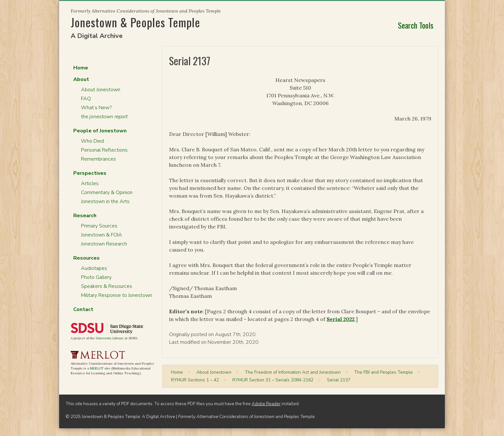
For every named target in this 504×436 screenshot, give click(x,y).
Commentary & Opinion (107, 192)
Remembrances (99, 159)
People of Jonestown (100, 131)
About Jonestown (101, 90)
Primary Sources (99, 226)
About (81, 79)
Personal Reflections (104, 150)
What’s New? (96, 108)
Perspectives (90, 173)
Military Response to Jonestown (117, 295)
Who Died (92, 141)
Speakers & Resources (107, 286)
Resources (86, 258)
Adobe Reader (266, 404)
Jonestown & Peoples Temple (135, 22)
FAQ (86, 99)
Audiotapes (94, 268)
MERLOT (97, 368)
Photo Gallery (96, 277)
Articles (90, 183)
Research (85, 216)
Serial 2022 (341, 319)
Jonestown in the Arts (105, 201)
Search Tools (416, 25)
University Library (110, 338)
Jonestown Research (104, 244)
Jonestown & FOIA (102, 235)
